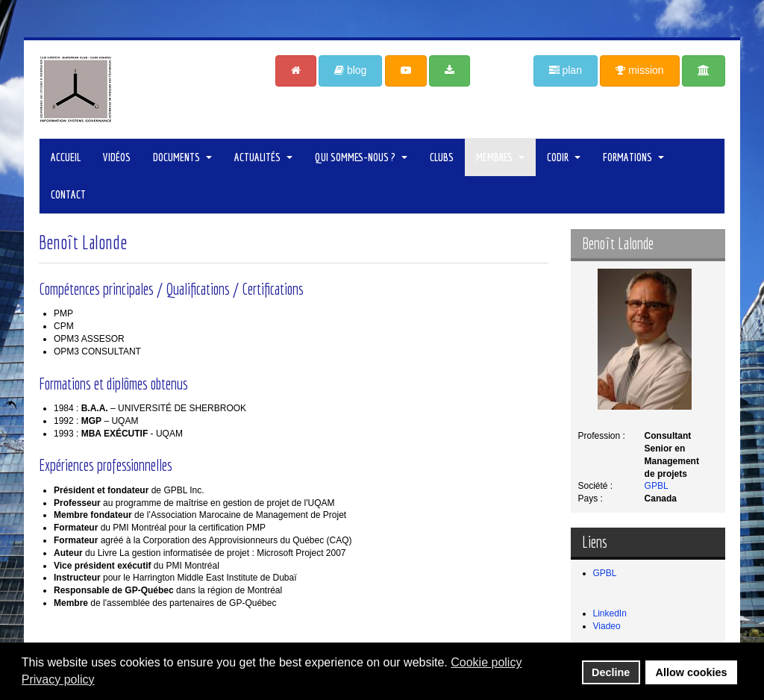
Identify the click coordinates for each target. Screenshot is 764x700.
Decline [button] (611, 672)
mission (639, 70)
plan (566, 70)
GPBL (657, 486)
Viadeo (607, 626)
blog (350, 70)
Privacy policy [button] (58, 679)
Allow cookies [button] (692, 672)
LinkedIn (610, 613)
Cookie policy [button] (486, 662)
